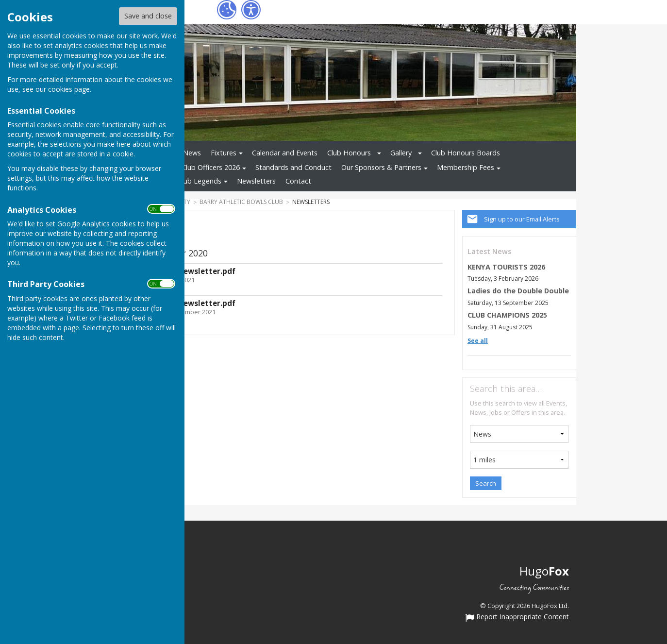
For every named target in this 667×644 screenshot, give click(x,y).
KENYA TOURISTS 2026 (506, 267)
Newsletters (256, 181)
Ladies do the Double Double (518, 291)
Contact (298, 181)
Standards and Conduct (293, 167)
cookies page (69, 89)
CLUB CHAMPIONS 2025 (507, 315)
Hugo (544, 571)
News (192, 153)
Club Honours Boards (466, 153)
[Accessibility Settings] (251, 10)
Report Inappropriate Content (517, 617)
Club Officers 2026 (211, 167)
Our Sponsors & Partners (381, 167)
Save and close (148, 16)
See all (478, 341)
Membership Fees (466, 167)
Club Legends (200, 181)
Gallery (401, 153)
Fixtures (224, 153)
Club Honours (349, 153)
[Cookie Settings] (227, 10)
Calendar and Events (285, 153)
